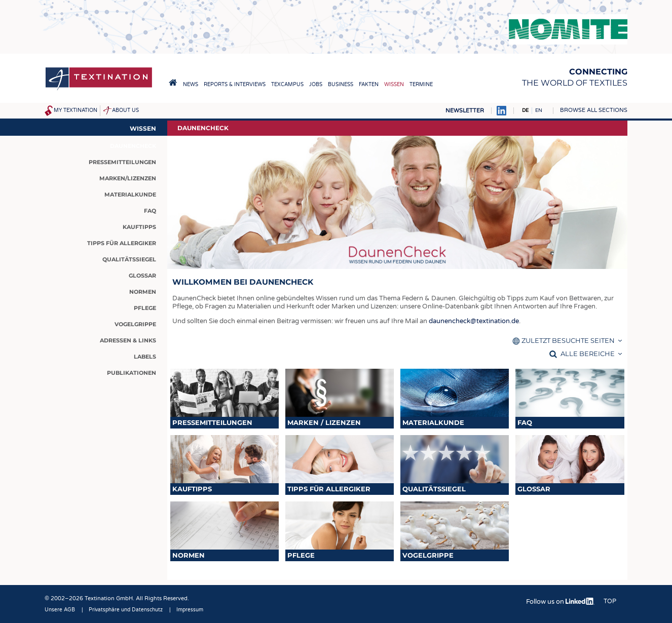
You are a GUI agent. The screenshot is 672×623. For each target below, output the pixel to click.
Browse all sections (594, 110)
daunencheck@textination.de (474, 321)
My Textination (76, 110)
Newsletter (465, 111)
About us (125, 110)
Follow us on (560, 602)
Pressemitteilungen (212, 422)
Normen (189, 555)
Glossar (534, 489)
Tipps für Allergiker (329, 489)
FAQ (525, 422)
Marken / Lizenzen (324, 422)
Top (610, 601)
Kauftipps (192, 489)
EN (539, 110)
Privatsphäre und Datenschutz (126, 610)
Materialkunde (433, 422)
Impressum (190, 610)
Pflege (301, 555)
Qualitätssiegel (434, 489)
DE (525, 110)
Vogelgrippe (428, 555)
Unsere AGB (60, 610)
